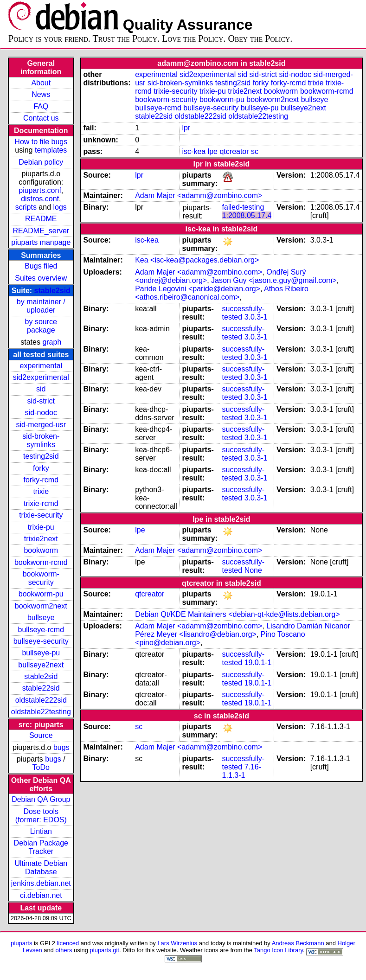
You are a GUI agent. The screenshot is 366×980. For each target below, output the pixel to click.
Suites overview (41, 278)
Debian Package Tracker (41, 847)
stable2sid (52, 291)
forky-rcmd (41, 480)
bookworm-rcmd (41, 562)
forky (41, 468)
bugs (61, 747)
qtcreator (234, 151)
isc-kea (194, 151)
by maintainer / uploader (41, 306)
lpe (213, 151)
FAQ (41, 106)
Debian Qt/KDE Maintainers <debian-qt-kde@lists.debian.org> (237, 614)
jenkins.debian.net (41, 883)
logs (60, 207)
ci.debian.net (41, 895)
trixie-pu (41, 527)
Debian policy (41, 162)
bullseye (41, 618)
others (64, 950)
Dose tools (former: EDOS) (41, 816)
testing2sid (41, 456)
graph (52, 342)
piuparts (21, 943)
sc (255, 151)
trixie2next (41, 539)
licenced (68, 943)
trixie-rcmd (41, 503)
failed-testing (243, 207)
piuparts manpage (41, 242)
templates (51, 150)
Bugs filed (41, 266)
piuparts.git (105, 950)
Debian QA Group (41, 799)
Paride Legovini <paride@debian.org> (198, 289)
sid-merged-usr (41, 425)
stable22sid (41, 688)
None (253, 570)
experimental (41, 366)
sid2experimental (41, 377)
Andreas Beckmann (298, 943)
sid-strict (41, 401)
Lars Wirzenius (177, 943)
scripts (26, 207)
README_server (41, 231)
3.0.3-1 (256, 317)
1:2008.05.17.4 (247, 215)
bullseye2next (41, 665)
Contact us (41, 118)
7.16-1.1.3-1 (242, 771)
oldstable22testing (41, 712)
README (41, 219)
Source (41, 735)
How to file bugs (41, 142)
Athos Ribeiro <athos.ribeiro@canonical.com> (222, 293)
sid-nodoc (41, 413)
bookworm (41, 550)
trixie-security (41, 515)
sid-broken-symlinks (41, 440)
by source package (41, 326)
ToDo (41, 767)
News (41, 94)
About (41, 83)
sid (41, 389)
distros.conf (40, 199)
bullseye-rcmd (41, 630)
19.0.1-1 (258, 663)
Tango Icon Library (278, 950)
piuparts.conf (40, 190)
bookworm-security (41, 578)
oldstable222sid (41, 700)
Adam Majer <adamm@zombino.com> (199, 195)
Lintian (41, 831)
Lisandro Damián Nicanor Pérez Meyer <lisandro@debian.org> (243, 630)
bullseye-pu (41, 653)
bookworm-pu (41, 594)
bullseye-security (41, 641)
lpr (186, 128)
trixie (41, 491)
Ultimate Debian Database (41, 868)
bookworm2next (41, 606)
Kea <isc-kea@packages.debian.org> (197, 260)
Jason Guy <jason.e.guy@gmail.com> (274, 280)
